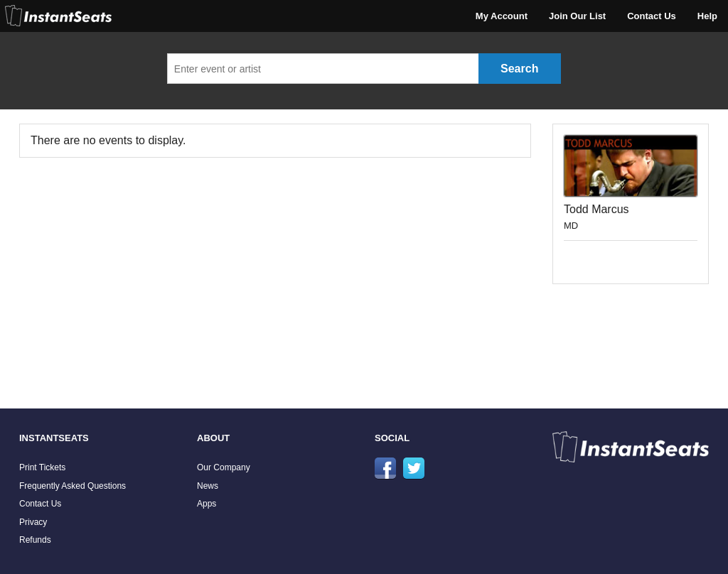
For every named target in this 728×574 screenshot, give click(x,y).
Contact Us (652, 16)
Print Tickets (42, 467)
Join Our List (577, 16)
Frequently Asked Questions (73, 486)
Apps (207, 504)
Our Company (224, 467)
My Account (502, 16)
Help (707, 16)
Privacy (33, 522)
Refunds (35, 540)
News (208, 486)
